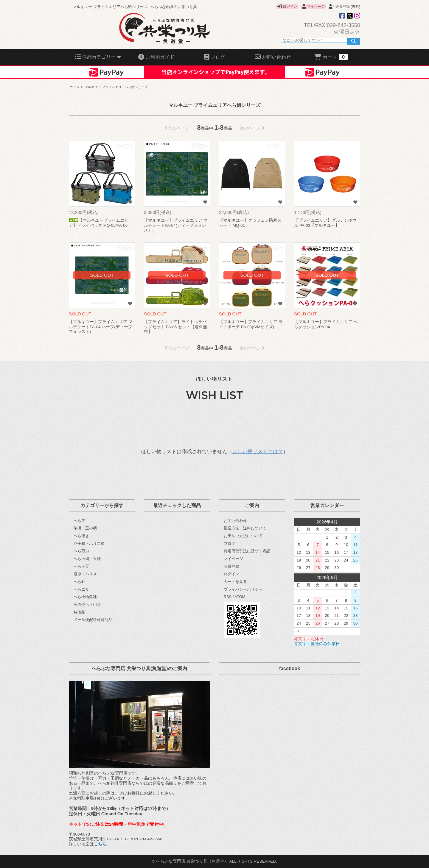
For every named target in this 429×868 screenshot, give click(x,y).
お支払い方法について (243, 536)
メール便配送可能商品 (93, 620)
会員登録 (231, 566)
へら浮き (81, 536)
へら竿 (79, 521)
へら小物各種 (85, 597)
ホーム (74, 87)
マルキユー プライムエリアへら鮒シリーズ (116, 87)
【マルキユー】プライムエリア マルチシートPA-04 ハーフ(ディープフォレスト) (101, 327)
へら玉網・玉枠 (87, 559)
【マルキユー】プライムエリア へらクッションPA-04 (326, 324)
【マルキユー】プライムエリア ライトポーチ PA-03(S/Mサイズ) (251, 324)
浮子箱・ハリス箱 (89, 544)
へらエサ (81, 589)
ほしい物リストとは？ (258, 452)
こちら (100, 844)
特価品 (79, 612)
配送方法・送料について (245, 528)
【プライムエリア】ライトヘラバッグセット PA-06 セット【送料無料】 (175, 327)
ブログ (230, 544)
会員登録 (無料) (344, 7)
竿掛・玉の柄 (85, 528)
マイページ (313, 7)
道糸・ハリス (85, 574)
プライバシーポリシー (243, 589)
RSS (228, 597)
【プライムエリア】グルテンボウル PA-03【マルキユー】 (325, 223)
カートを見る (235, 582)
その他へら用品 (87, 605)
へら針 (79, 582)
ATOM (240, 597)
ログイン (287, 7)
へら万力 (81, 551)
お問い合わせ (235, 521)
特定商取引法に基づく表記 (247, 551)
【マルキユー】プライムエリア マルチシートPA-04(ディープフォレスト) (176, 225)
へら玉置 (81, 566)
